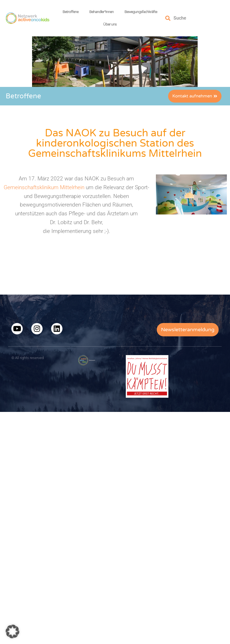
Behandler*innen (103, 12)
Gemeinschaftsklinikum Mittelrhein (44, 187)
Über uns (111, 24)
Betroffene (72, 12)
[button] (12, 632)
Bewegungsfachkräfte (142, 12)
